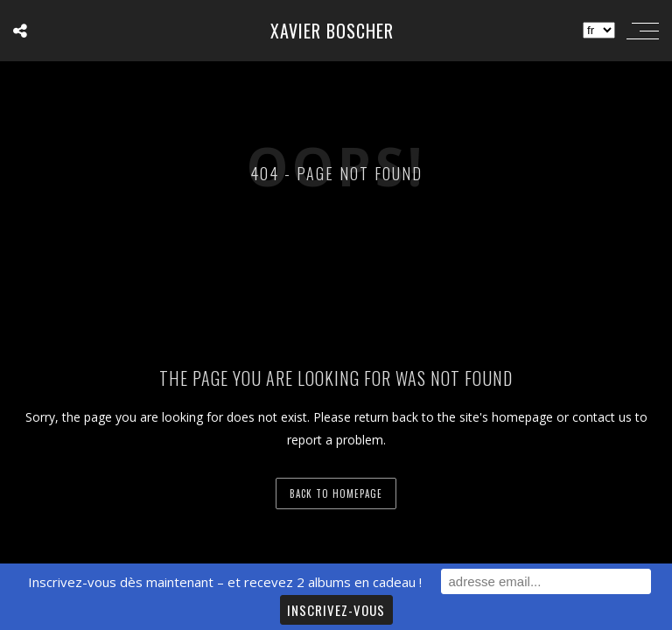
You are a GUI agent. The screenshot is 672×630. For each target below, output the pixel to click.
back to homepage (336, 493)
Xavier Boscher (332, 31)
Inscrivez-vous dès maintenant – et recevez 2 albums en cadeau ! (225, 582)
